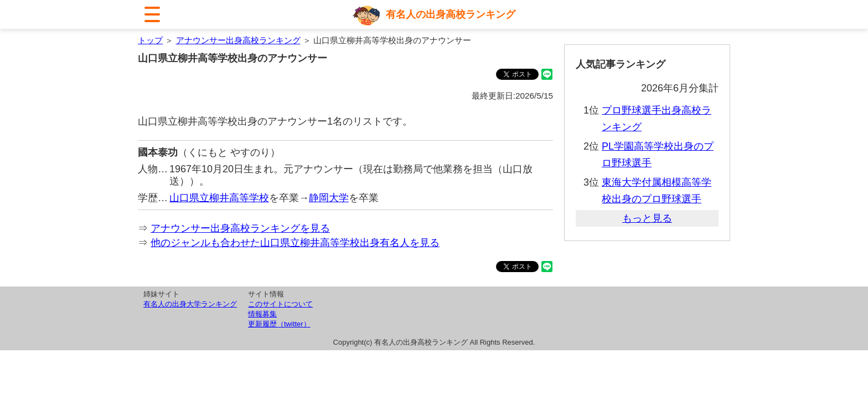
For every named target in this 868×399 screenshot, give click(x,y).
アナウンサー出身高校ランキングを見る (240, 228)
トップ (150, 40)
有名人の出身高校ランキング (451, 14)
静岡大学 (329, 198)
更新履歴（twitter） (279, 324)
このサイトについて (280, 304)
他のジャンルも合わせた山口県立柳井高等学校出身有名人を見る (295, 243)
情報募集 (262, 314)
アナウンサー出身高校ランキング (238, 40)
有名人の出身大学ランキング (190, 304)
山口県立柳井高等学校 (219, 198)
